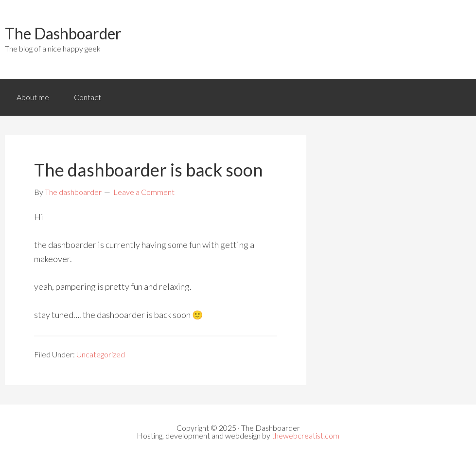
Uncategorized (101, 354)
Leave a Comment (144, 192)
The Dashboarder (63, 33)
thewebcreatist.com (306, 435)
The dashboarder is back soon (149, 170)
